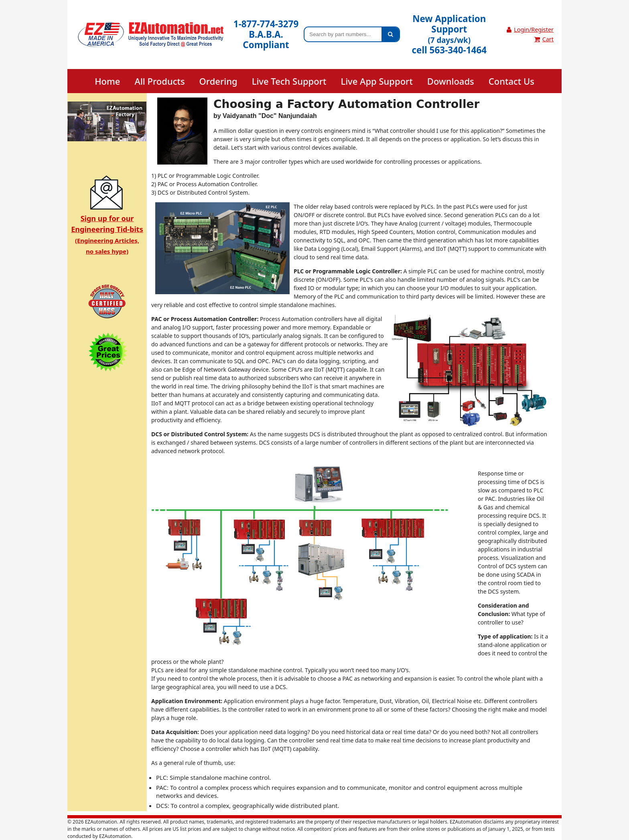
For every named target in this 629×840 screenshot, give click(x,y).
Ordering (218, 81)
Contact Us (511, 81)
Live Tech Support (289, 81)
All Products (160, 81)
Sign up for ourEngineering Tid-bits (107, 215)
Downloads (451, 81)
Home (107, 81)
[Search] (390, 34)
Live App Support (376, 81)
